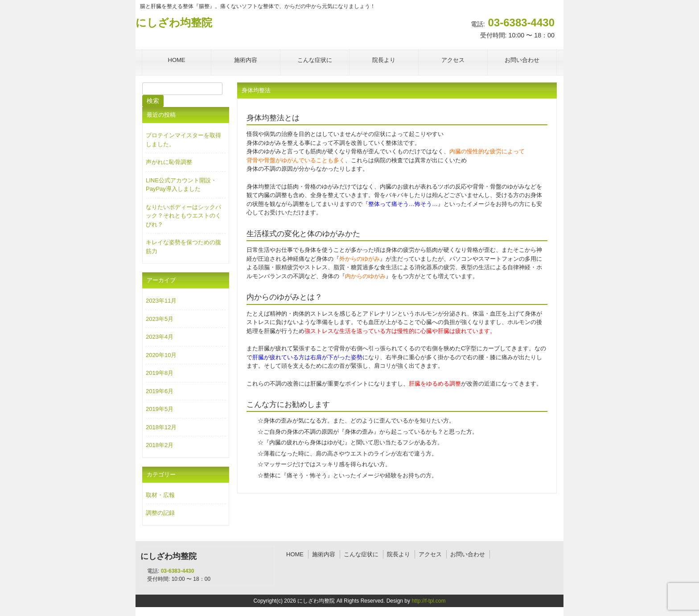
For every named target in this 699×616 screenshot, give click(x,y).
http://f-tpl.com (428, 601)
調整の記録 (160, 513)
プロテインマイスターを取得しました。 (183, 140)
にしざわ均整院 (174, 23)
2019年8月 (160, 373)
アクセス (430, 554)
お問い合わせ (468, 554)
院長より (399, 554)
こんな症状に (361, 554)
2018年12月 (161, 427)
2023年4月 (160, 337)
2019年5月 (160, 409)
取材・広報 (160, 495)
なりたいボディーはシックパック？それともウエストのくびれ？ (183, 216)
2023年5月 (160, 319)
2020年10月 (161, 355)
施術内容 (324, 554)
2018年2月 (160, 445)
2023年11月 (161, 301)
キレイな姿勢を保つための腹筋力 (183, 247)
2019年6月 (160, 391)
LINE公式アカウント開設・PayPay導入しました (181, 185)
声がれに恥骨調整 (169, 162)
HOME (295, 554)
